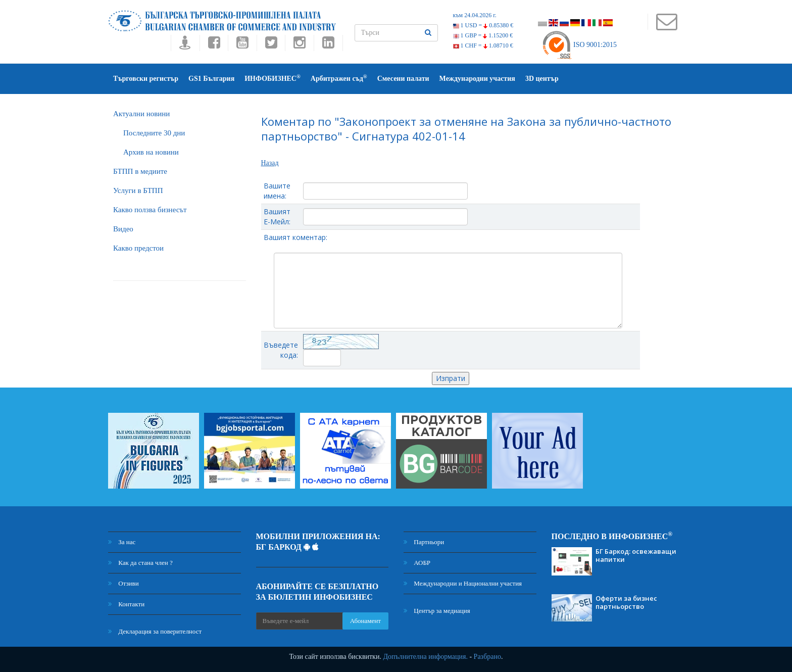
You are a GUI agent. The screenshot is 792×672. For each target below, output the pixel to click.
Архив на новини (151, 152)
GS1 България (211, 79)
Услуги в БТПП (138, 190)
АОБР (417, 563)
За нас (122, 542)
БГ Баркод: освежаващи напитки (636, 555)
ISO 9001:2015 (579, 45)
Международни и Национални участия (463, 583)
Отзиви (123, 583)
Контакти (126, 604)
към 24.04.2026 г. (475, 15)
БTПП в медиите (140, 171)
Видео (123, 229)
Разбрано (487, 657)
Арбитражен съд (339, 78)
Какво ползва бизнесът (150, 210)
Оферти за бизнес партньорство (626, 602)
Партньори (424, 542)
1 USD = (483, 25)
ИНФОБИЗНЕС (273, 78)
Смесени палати (403, 79)
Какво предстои (138, 248)
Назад (270, 163)
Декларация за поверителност (155, 631)
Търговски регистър (146, 79)
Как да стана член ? (140, 563)
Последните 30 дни (154, 133)
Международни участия (477, 79)
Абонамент (365, 621)
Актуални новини (141, 114)
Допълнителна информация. (425, 657)
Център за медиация (437, 611)
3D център (542, 79)
